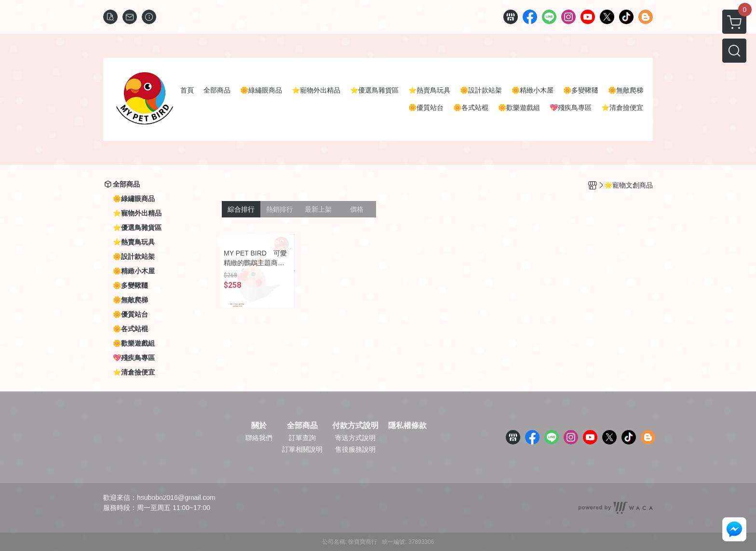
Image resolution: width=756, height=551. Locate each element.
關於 (259, 426)
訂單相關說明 (302, 449)
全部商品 (302, 426)
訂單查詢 (302, 438)
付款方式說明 (355, 426)
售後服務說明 (355, 449)
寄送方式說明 (355, 438)
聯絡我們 (259, 438)
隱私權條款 (407, 426)
